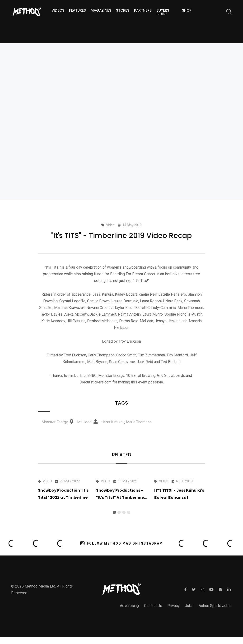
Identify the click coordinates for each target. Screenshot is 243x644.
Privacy (173, 606)
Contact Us (153, 606)
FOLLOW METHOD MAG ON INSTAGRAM (122, 543)
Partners (143, 10)
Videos (58, 10)
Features (77, 10)
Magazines (101, 10)
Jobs (189, 606)
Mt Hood (84, 422)
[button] (114, 512)
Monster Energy (55, 422)
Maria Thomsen (139, 422)
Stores (123, 10)
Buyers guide (163, 12)
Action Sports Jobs (215, 606)
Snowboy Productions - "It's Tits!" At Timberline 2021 (120, 497)
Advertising (129, 606)
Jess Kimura (112, 422)
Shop (187, 10)
